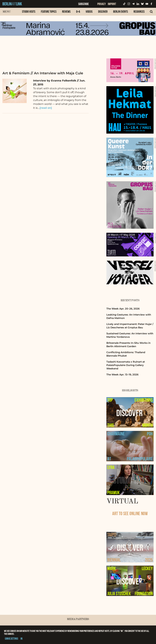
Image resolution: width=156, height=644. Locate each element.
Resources (139, 12)
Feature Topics (49, 12)
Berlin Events (121, 12)
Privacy (102, 4)
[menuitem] (29, 13)
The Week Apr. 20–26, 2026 (123, 309)
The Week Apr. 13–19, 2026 (122, 375)
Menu (7, 12)
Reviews (66, 12)
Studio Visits (29, 12)
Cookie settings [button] (11, 638)
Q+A (78, 12)
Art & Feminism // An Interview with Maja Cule (43, 73)
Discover (103, 12)
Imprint (112, 4)
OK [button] (22, 638)
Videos (89, 12)
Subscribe (83, 4)
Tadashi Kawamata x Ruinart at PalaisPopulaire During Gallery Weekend (126, 365)
